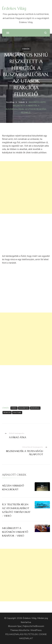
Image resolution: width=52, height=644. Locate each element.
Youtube (17, 413)
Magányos (24, 408)
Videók (26, 49)
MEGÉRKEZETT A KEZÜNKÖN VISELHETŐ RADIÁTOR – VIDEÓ (15, 532)
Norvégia (35, 408)
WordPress (36, 630)
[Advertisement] (26, 187)
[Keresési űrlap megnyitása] (45, 33)
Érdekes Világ (14, 8)
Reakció (7, 413)
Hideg (14, 408)
